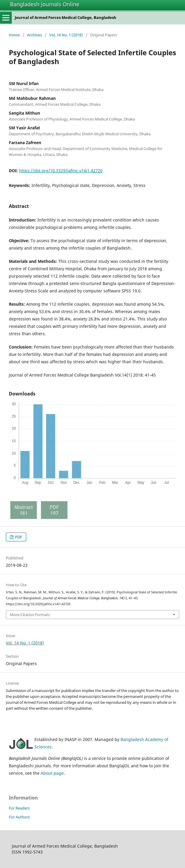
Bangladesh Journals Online (45, 4)
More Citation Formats (30, 615)
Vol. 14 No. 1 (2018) (66, 35)
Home (14, 35)
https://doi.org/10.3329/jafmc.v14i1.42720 (61, 171)
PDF (18, 537)
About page (52, 773)
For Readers (19, 808)
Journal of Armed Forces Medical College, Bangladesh (66, 17)
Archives (34, 35)
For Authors (19, 817)
